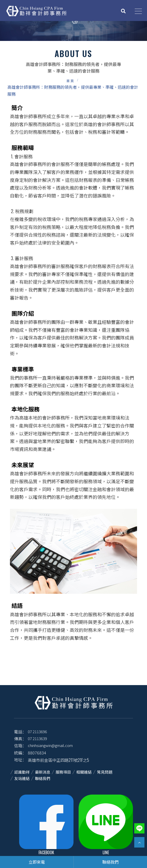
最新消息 (43, 772)
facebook (46, 825)
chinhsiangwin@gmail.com (50, 745)
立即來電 (37, 862)
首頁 (70, 81)
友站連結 (22, 778)
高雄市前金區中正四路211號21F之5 (58, 760)
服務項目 (63, 772)
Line (106, 825)
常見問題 (105, 772)
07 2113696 (37, 732)
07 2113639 (37, 738)
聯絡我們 (43, 778)
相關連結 (84, 772)
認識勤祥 (22, 772)
